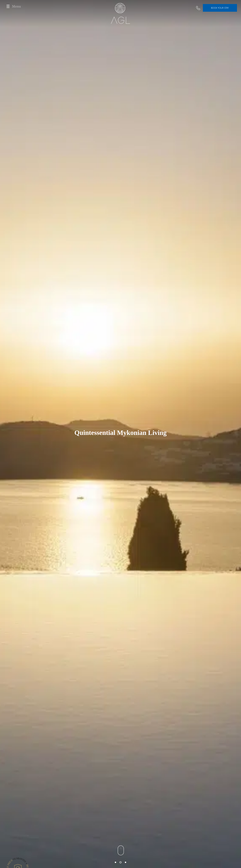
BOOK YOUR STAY (220, 8)
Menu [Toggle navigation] (12, 6)
